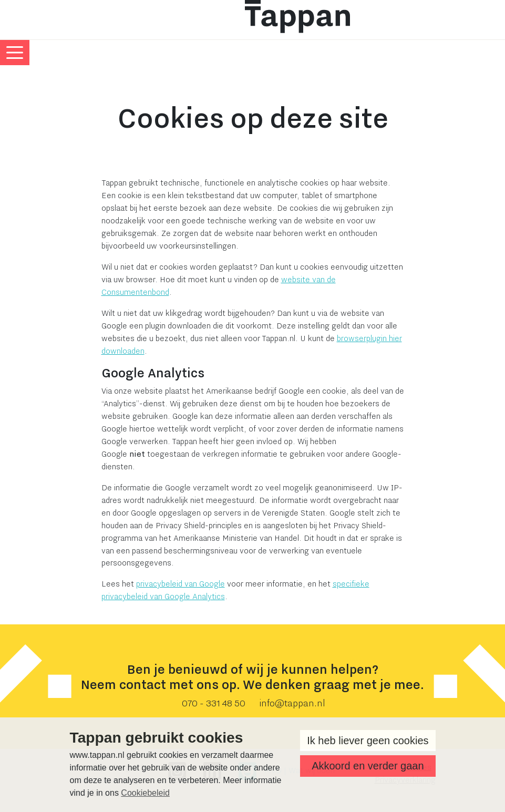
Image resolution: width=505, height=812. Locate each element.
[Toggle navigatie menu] (15, 53)
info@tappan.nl (292, 703)
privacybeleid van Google (181, 584)
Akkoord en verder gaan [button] (368, 766)
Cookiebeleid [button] (145, 793)
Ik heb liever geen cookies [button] (368, 741)
